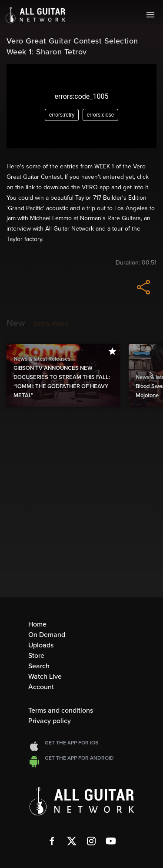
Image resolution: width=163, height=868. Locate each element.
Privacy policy (50, 721)
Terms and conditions (61, 710)
